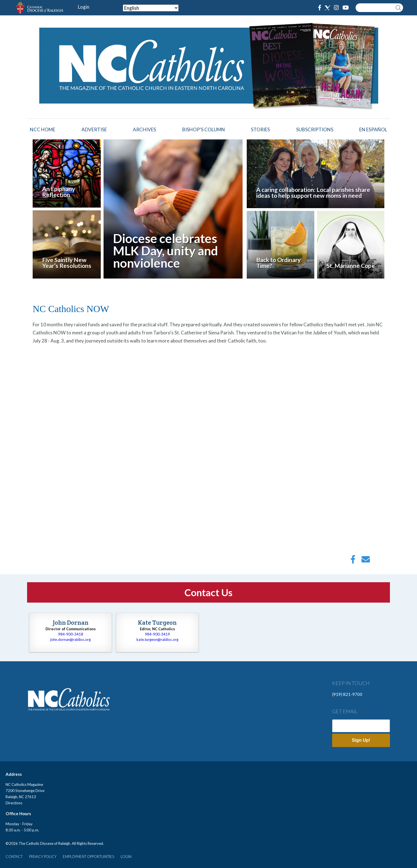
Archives (144, 129)
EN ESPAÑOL (373, 129)
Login (84, 7)
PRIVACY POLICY (43, 857)
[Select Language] (151, 8)
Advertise (94, 129)
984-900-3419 (157, 634)
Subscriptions (315, 129)
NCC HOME (43, 129)
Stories (260, 129)
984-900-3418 (71, 634)
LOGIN (126, 857)
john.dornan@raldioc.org (70, 639)
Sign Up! (361, 740)
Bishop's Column (204, 129)
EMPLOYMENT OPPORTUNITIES (88, 857)
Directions (14, 803)
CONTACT (14, 857)
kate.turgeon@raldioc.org (157, 639)
